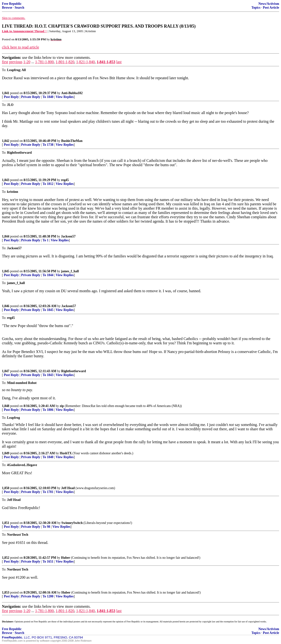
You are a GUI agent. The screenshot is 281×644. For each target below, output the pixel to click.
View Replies (65, 97)
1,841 (6, 93)
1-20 (27, 62)
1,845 (6, 271)
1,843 (6, 180)
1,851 (6, 523)
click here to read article (21, 47)
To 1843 (48, 375)
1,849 (6, 453)
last (119, 62)
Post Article (271, 8)
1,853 (6, 592)
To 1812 (48, 184)
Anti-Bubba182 (72, 93)
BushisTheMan (72, 141)
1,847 (6, 371)
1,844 (6, 236)
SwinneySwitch (72, 523)
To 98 (46, 527)
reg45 (65, 180)
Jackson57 (68, 236)
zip (62, 406)
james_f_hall (70, 271)
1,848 (6, 406)
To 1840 (48, 97)
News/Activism (269, 4)
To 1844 (48, 275)
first (5, 62)
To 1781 (48, 492)
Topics (256, 8)
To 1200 (48, 596)
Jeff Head (68, 488)
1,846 (6, 306)
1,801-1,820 (65, 62)
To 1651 (48, 562)
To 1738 (48, 145)
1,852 (6, 558)
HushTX (66, 453)
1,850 (6, 488)
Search (19, 8)
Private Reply (31, 97)
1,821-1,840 (85, 62)
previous (16, 62)
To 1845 (48, 310)
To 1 (46, 240)
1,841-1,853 (106, 62)
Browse (7, 8)
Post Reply (11, 97)
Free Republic (12, 4)
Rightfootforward (74, 371)
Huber (66, 558)
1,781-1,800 (44, 62)
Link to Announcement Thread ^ (24, 31)
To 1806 (48, 410)
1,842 (6, 141)
